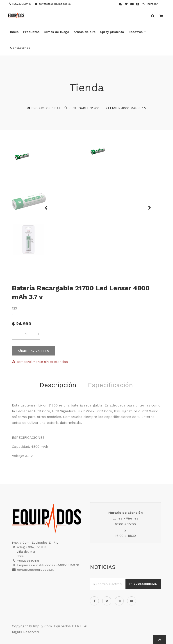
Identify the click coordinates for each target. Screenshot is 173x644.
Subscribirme (143, 584)
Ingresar (150, 4)
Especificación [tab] (110, 385)
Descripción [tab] (58, 385)
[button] (148, 206)
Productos (41, 108)
